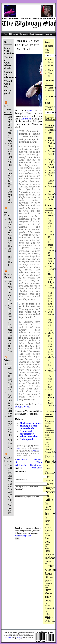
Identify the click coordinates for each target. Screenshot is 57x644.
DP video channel (9, 109)
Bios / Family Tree (51, 179)
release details (8, 63)
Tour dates (50, 61)
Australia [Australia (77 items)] (48, 424)
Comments (19, 637)
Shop (50, 70)
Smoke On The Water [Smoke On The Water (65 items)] (48, 581)
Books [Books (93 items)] (47, 437)
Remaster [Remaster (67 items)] (48, 561)
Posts (5, 637)
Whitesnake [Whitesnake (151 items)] (50, 621)
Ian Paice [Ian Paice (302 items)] (48, 505)
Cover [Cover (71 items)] (47, 447)
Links (50, 199)
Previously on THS (50, 108)
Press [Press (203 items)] (47, 551)
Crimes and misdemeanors (27, 432)
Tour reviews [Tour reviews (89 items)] (48, 605)
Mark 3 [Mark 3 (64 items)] (47, 544)
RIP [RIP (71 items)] (46, 563)
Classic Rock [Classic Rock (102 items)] (48, 443)
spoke (30, 111)
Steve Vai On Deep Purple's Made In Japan (12, 193)
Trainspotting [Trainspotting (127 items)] (51, 608)
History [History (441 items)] (50, 492)
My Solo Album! (12, 222)
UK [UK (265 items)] (50, 611)
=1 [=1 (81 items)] (46, 418)
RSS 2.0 (36, 450)
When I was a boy (8, 84)
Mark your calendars (31, 423)
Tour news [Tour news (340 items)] (48, 599)
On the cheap (50, 242)
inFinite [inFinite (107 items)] (48, 510)
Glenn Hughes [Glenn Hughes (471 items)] (50, 486)
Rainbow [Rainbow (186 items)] (49, 554)
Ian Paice (8, 213)
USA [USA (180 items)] (47, 614)
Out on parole (8, 92)
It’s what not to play (50, 226)
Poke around (48, 51)
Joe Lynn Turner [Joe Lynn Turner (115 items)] (48, 533)
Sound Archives (52, 142)
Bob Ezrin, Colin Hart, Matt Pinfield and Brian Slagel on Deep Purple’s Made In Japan (12, 162)
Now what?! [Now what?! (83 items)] (47, 547)
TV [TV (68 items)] (46, 611)
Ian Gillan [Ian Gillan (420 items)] (49, 498)
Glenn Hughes (9, 459)
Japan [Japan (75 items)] (47, 531)
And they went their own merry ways (51, 301)
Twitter (51, 90)
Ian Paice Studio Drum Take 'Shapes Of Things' (12, 237)
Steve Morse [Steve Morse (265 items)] (48, 591)
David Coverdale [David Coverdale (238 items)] (50, 451)
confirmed (26, 119)
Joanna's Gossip (52, 195)
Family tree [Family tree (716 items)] (50, 474)
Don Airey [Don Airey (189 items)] (48, 467)
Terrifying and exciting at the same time (27, 45)
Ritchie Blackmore (11, 276)
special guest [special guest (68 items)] (47, 586)
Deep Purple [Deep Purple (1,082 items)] (50, 459)
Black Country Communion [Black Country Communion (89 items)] (49, 428)
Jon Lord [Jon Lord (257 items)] (47, 540)
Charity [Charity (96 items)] (48, 440)
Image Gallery (51, 161)
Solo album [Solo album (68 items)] (48, 584)
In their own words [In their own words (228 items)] (48, 522)
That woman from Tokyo (51, 260)
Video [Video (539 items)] (49, 618)
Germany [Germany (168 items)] (49, 480)
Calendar (10, 637)
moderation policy (23, 536)
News (18, 448)
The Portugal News (29, 405)
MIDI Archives (52, 147)
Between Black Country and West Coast (36, 464)
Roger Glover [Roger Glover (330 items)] (49, 575)
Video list (51, 66)
